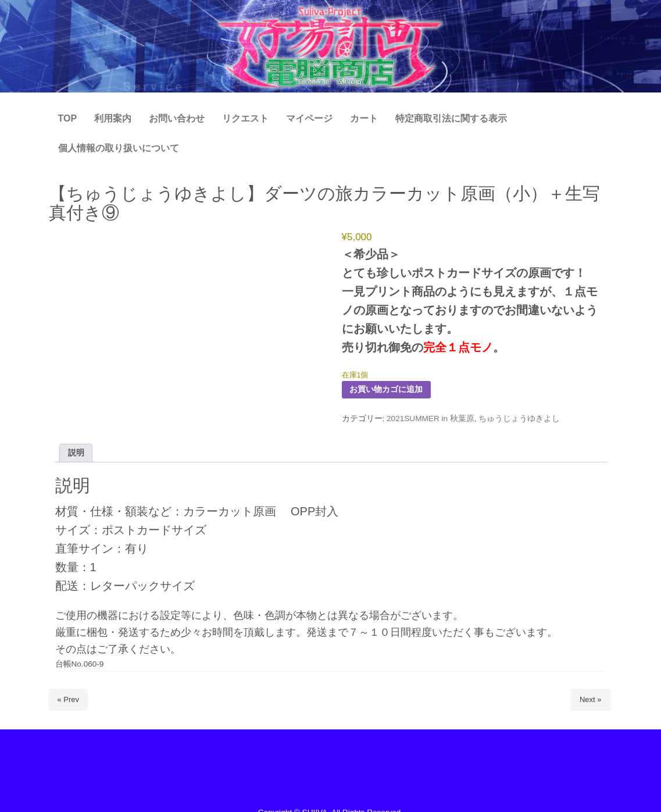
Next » (591, 699)
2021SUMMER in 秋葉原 (430, 419)
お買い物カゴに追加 (386, 389)
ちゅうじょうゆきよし (519, 419)
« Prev (69, 699)
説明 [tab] (76, 453)
